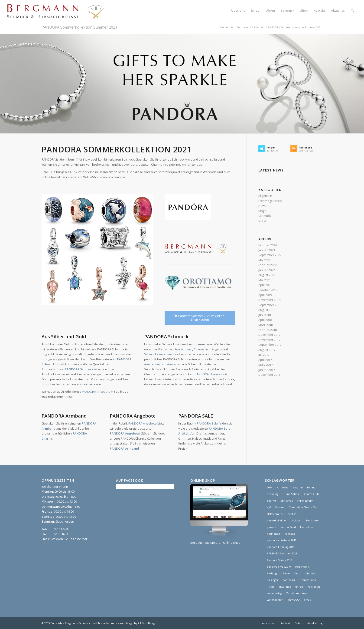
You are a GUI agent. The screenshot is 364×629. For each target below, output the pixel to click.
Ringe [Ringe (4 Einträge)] (286, 573)
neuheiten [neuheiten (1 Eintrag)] (273, 534)
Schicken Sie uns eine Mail (69, 539)
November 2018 (269, 300)
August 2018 (267, 310)
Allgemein (265, 196)
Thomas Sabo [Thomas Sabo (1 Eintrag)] (308, 580)
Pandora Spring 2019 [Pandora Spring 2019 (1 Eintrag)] (280, 560)
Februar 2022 (268, 265)
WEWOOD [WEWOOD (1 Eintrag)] (294, 600)
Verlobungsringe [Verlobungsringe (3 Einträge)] (297, 593)
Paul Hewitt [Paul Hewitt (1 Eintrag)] (302, 567)
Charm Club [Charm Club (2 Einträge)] (311, 494)
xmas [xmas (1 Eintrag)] (307, 600)
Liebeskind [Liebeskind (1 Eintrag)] (307, 527)
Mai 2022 (265, 260)
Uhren (263, 221)
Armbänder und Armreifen (163, 364)
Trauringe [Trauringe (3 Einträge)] (285, 587)
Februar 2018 (268, 330)
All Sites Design (147, 623)
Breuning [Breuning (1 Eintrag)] (273, 494)
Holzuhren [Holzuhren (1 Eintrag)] (313, 520)
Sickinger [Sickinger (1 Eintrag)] (273, 580)
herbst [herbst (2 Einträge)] (292, 514)
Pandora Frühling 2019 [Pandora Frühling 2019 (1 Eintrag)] (281, 547)
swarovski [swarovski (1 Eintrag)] (289, 580)
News (262, 206)
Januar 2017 (267, 370)
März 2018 (266, 325)
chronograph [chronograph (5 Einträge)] (305, 501)
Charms (199, 349)
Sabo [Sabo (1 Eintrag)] (297, 573)
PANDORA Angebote (96, 392)
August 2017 (267, 350)
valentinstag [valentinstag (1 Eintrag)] (274, 593)
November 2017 (269, 340)
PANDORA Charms (208, 374)
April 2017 (265, 360)
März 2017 (266, 365)
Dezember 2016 (269, 375)
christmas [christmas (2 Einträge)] (287, 501)
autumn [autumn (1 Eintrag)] (298, 487)
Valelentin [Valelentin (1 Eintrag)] (314, 587)
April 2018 (265, 320)
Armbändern (183, 349)
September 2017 (270, 345)
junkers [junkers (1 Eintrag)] (272, 527)
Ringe (262, 211)
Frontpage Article (270, 201)
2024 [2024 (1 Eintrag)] (270, 487)
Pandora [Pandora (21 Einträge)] (290, 534)
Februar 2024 (268, 245)
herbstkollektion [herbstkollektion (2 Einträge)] (277, 520)
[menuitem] (238, 10)
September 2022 (270, 255)
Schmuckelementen (158, 354)
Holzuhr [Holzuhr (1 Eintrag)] (297, 520)
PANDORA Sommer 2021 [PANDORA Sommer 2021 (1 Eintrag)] (282, 553)
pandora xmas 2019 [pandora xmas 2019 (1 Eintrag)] (279, 567)
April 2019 (265, 295)
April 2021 (265, 285)
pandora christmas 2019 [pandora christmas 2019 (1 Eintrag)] (282, 540)
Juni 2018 (265, 315)
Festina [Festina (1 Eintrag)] (280, 507)
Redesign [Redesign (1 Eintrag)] (273, 573)
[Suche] (352, 10)
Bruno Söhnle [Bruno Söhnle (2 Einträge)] (291, 494)
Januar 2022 (267, 270)
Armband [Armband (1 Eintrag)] (283, 487)
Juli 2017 (264, 355)
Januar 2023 (267, 250)
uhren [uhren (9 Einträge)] (299, 587)
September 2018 (270, 305)
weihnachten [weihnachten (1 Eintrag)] (275, 600)
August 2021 (267, 275)
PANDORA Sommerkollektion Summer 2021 (79, 27)
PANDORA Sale (207, 423)
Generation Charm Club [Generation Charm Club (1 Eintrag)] (303, 507)
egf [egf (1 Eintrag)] (269, 507)
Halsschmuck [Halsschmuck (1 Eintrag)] (275, 514)
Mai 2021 (265, 280)
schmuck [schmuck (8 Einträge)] (310, 573)
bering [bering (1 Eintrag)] (311, 487)
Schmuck (265, 216)
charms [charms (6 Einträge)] (272, 501)
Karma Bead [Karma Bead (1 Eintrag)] (288, 527)
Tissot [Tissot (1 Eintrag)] (271, 587)
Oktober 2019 (268, 290)
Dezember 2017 (269, 335)
